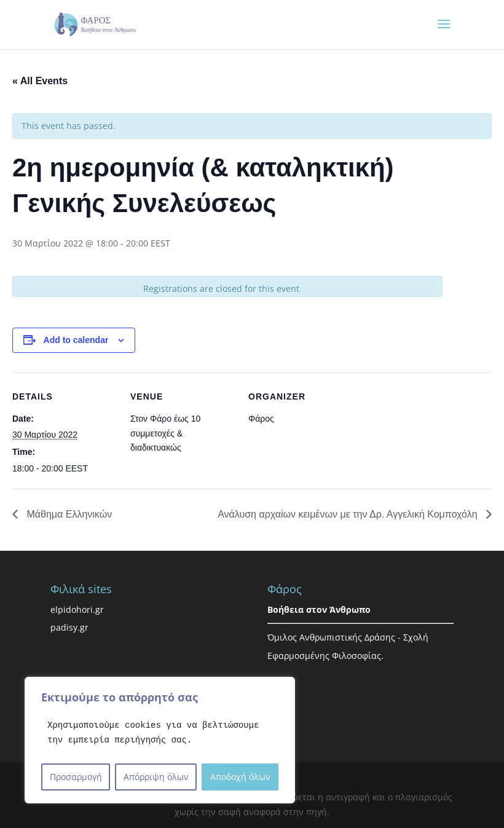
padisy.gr (69, 627)
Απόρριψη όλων (156, 777)
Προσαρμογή (76, 777)
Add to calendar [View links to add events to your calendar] (76, 340)
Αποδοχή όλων (240, 777)
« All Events (40, 81)
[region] (160, 740)
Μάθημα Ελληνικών (68, 514)
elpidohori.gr (77, 609)
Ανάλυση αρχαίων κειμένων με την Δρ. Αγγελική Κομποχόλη (349, 514)
